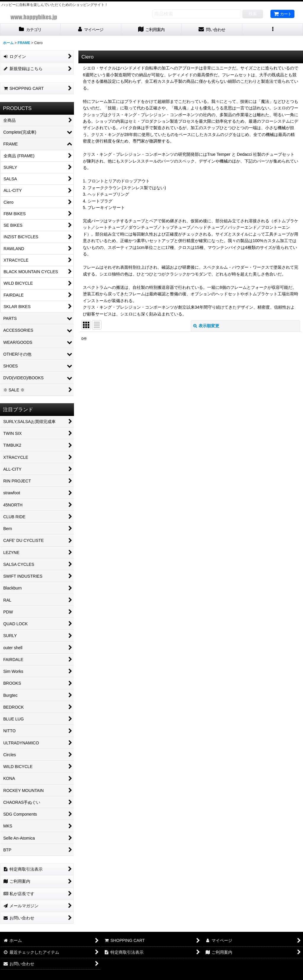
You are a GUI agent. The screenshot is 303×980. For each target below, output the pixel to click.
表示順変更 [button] (206, 326)
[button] (273, 30)
